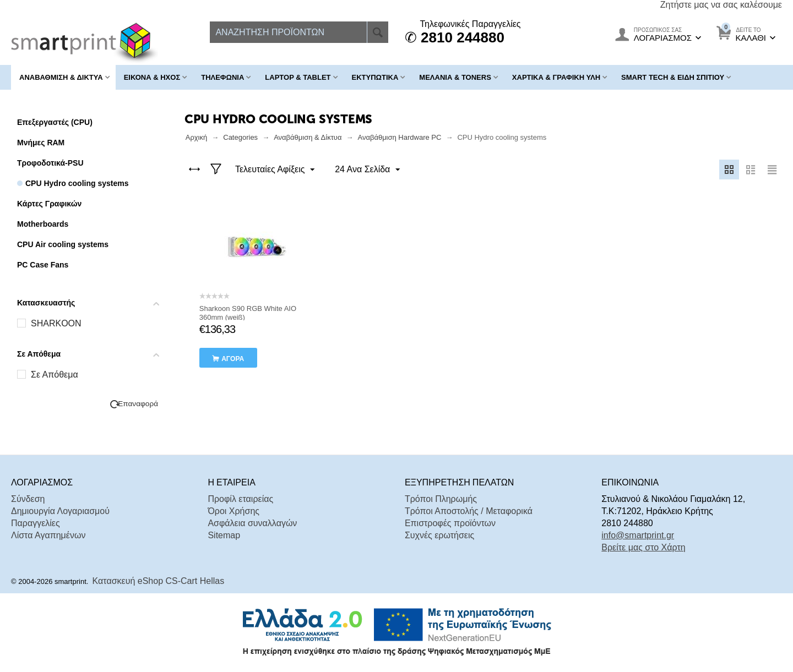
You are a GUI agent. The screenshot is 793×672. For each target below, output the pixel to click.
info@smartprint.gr (638, 535)
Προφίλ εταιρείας (240, 499)
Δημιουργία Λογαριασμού (60, 511)
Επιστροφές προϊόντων (450, 523)
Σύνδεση (28, 499)
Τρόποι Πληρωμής (441, 499)
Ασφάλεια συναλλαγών (252, 523)
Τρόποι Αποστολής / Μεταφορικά (469, 511)
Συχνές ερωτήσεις (439, 535)
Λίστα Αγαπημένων (48, 535)
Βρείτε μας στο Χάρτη (643, 547)
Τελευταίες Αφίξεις (276, 170)
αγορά (233, 359)
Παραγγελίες (36, 523)
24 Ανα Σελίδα (367, 170)
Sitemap (224, 535)
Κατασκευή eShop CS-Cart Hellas (159, 581)
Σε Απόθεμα (55, 375)
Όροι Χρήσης (233, 511)
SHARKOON (56, 323)
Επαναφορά (138, 404)
